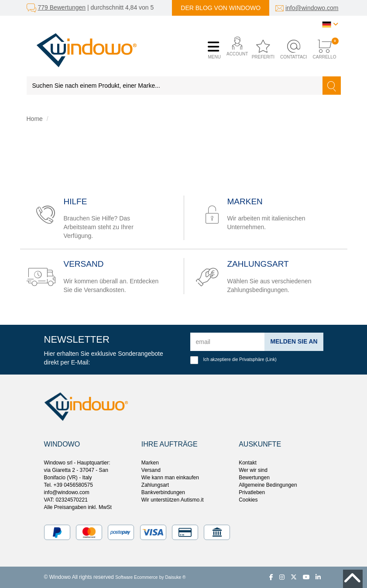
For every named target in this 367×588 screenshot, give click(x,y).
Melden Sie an (293, 341)
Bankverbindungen (163, 492)
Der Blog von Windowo (221, 8)
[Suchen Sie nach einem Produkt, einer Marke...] (175, 86)
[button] (235, 50)
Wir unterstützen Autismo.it (173, 500)
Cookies (248, 500)
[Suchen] (332, 86)
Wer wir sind (253, 470)
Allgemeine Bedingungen (268, 485)
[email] (228, 342)
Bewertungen (254, 478)
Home (35, 119)
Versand (151, 470)
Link (271, 359)
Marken (150, 463)
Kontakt (248, 463)
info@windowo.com (312, 8)
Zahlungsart (155, 485)
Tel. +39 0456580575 (69, 485)
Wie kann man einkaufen (170, 478)
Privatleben (252, 492)
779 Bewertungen (62, 7)
